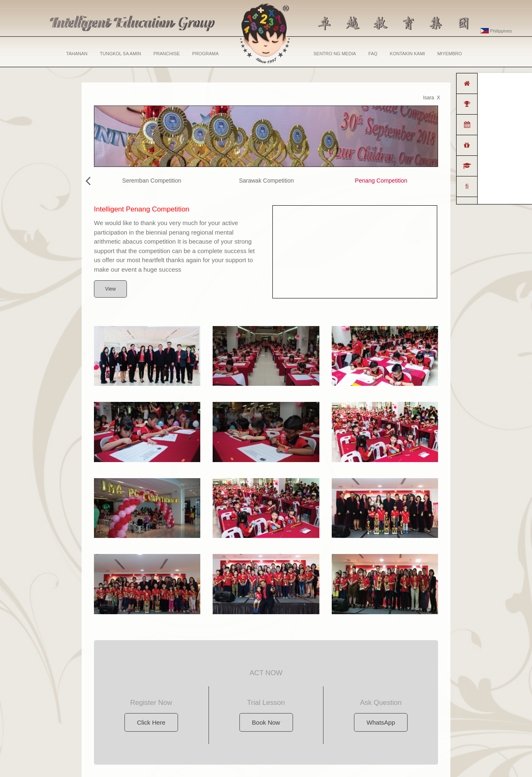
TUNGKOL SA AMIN (120, 54)
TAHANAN (77, 54)
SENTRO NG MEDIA (335, 54)
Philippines (496, 31)
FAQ (373, 54)
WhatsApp (381, 722)
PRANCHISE (166, 54)
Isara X (432, 98)
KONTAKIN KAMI (407, 54)
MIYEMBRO (450, 54)
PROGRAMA (205, 54)
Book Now (266, 722)
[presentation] (88, 181)
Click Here (151, 722)
